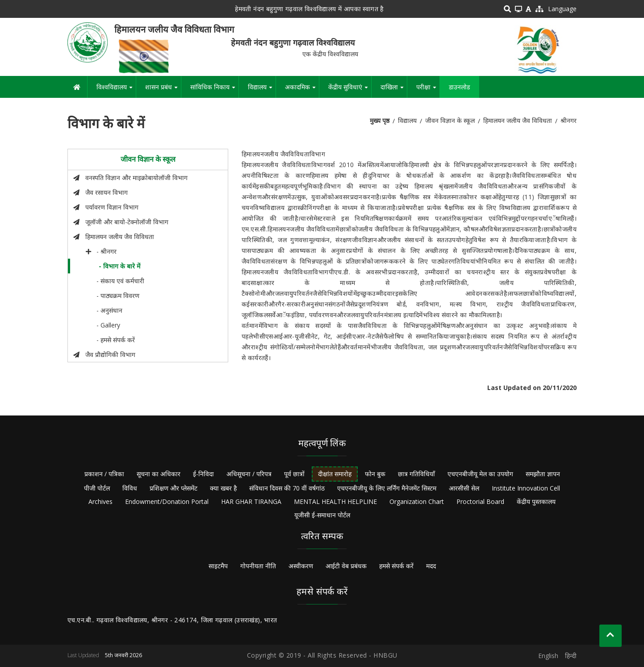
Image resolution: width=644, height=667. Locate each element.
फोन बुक (375, 474)
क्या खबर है (223, 488)
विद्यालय (262, 90)
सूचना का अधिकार (159, 474)
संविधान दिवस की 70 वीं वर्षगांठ (287, 488)
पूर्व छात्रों (294, 474)
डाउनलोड (459, 87)
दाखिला (394, 90)
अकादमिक (302, 90)
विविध (130, 488)
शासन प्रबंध (163, 90)
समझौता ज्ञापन (543, 474)
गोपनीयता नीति (258, 566)
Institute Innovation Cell (526, 488)
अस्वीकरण (301, 566)
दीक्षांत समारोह (335, 474)
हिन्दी (571, 656)
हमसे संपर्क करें (396, 566)
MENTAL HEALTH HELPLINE (335, 501)
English (548, 656)
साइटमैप (218, 566)
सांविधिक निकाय (214, 90)
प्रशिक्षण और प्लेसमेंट (174, 488)
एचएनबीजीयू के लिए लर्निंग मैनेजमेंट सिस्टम (387, 488)
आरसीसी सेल (464, 488)
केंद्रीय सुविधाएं (350, 90)
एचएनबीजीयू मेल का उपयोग (480, 474)
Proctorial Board (480, 501)
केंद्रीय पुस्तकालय (536, 501)
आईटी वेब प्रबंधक (346, 566)
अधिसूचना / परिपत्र (249, 474)
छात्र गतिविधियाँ (416, 474)
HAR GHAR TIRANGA (251, 501)
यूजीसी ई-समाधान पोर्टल (322, 515)
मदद (431, 566)
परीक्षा (428, 90)
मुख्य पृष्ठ (380, 120)
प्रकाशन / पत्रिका (104, 474)
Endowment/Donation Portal (167, 501)
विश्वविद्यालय (116, 90)
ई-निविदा (203, 474)
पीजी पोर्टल (97, 488)
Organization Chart (417, 501)
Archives (100, 501)
